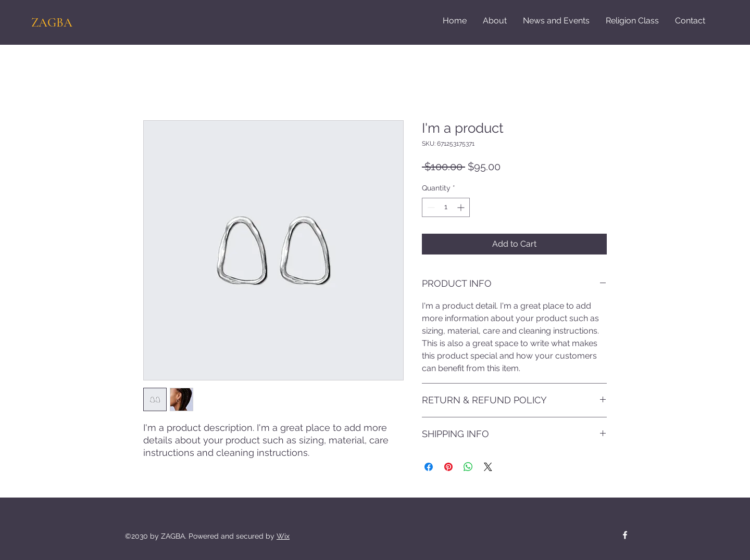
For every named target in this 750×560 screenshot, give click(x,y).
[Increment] (462, 207)
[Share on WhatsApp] (468, 467)
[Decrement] (430, 207)
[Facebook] (625, 535)
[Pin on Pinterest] (448, 467)
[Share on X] (488, 467)
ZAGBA (52, 23)
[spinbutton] (446, 207)
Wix (283, 536)
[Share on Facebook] (429, 467)
